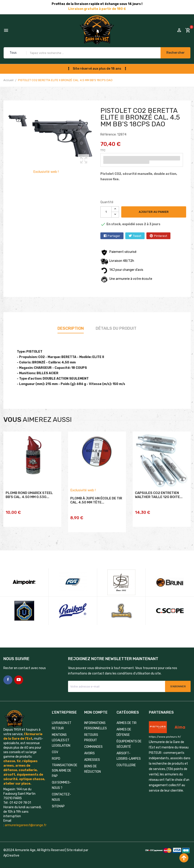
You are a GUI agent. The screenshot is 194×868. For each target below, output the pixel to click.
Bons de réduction (93, 764)
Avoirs (89, 748)
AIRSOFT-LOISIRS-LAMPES (129, 751)
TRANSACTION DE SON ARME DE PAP (65, 766)
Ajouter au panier (154, 212)
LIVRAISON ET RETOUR (62, 721)
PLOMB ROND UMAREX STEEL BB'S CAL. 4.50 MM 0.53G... (29, 502)
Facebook (8, 675)
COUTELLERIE (126, 760)
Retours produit (91, 733)
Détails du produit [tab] (116, 328)
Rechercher (173, 53)
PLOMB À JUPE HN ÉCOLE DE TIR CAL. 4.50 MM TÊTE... (96, 507)
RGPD (56, 754)
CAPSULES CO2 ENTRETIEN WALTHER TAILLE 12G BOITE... (159, 502)
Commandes (93, 742)
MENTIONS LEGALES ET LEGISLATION (61, 735)
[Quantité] (106, 212)
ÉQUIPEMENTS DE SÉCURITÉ (129, 739)
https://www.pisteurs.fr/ (165, 732)
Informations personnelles (96, 721)
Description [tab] (71, 328)
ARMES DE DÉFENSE (124, 727)
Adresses (92, 755)
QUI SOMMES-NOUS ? (62, 780)
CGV (55, 747)
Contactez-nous (61, 792)
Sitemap (58, 801)
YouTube (19, 675)
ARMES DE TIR (127, 718)
